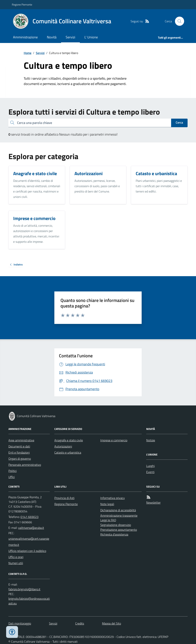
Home (28, 53)
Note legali (107, 504)
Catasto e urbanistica (68, 452)
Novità (52, 37)
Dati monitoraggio (20, 623)
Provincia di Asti (64, 498)
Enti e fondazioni (19, 452)
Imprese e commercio (114, 440)
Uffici (12, 477)
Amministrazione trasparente (119, 515)
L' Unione (91, 37)
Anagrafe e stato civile (69, 440)
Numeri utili (16, 563)
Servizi (70, 37)
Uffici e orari (16, 557)
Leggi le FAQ (108, 520)
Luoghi (150, 466)
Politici (13, 471)
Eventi (150, 472)
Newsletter (153, 502)
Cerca (179, 122)
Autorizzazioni (63, 446)
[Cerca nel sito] (178, 21)
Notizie (151, 440)
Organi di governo (20, 459)
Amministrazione (25, 37)
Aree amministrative (21, 440)
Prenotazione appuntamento (119, 530)
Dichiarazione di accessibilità (118, 510)
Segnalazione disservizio (116, 525)
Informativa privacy (113, 498)
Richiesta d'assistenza (114, 534)
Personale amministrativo (25, 465)
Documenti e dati (19, 446)
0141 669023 (29, 517)
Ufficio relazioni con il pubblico (27, 551)
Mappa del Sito (111, 623)
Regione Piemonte (22, 4)
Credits (80, 623)
